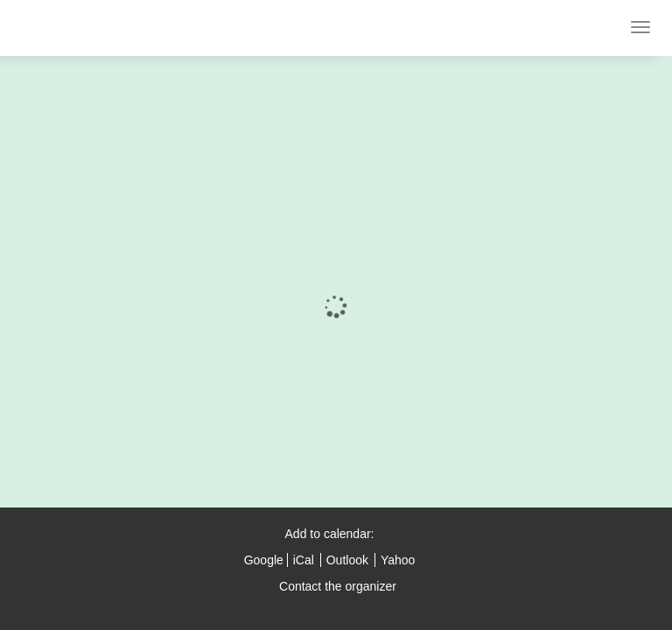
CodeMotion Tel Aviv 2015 (117, 28)
